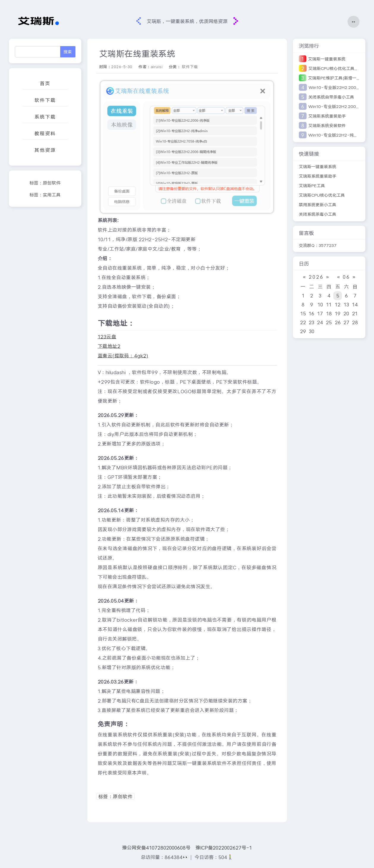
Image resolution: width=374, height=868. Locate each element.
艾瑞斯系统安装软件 (327, 126)
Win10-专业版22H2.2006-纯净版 (341, 106)
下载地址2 (109, 346)
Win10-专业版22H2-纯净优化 (337, 135)
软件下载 (45, 100)
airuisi (157, 67)
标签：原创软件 (45, 183)
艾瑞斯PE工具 (312, 186)
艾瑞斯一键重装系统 (327, 59)
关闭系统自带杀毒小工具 (331, 97)
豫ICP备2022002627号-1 (224, 848)
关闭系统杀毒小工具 (318, 214)
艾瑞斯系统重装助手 (327, 116)
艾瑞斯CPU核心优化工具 (322, 195)
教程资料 (45, 133)
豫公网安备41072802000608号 (156, 848)
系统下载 (45, 117)
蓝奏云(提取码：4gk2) (123, 356)
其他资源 (45, 150)
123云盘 (107, 337)
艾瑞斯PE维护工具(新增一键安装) (339, 78)
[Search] (38, 52)
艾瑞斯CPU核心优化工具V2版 (336, 68)
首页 (45, 83)
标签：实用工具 (45, 195)
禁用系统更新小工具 (318, 205)
